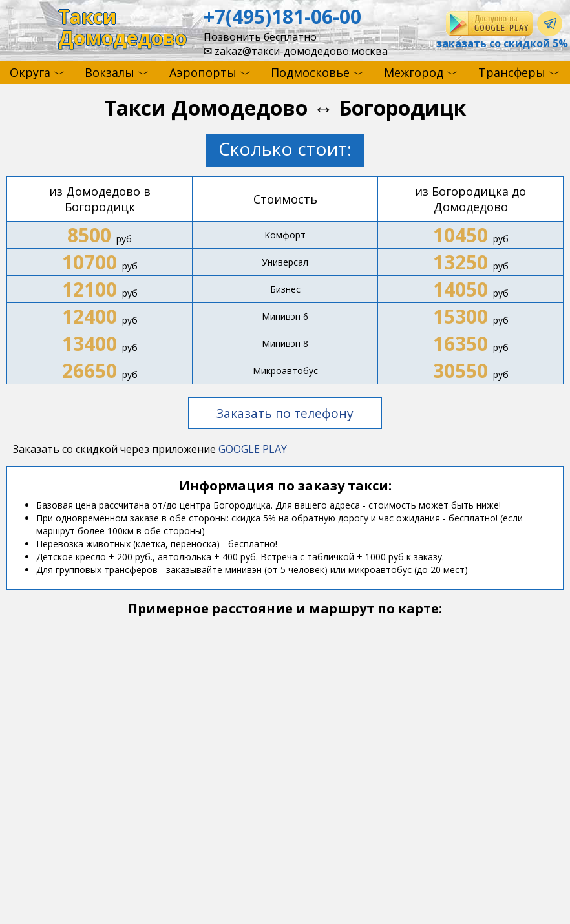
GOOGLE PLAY (253, 449)
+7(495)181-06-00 (282, 16)
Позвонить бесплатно (260, 37)
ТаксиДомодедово (122, 27)
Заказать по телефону (285, 413)
